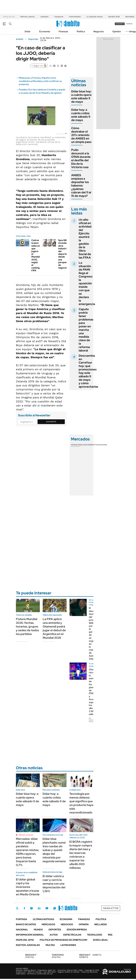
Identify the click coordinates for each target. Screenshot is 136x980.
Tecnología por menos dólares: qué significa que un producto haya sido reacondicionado (81, 803)
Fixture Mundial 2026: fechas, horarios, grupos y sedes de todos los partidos (27, 627)
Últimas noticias (43, 919)
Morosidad (130, 17)
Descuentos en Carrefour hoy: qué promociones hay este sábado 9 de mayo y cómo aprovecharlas (88, 371)
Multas (50, 945)
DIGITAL (31, 956)
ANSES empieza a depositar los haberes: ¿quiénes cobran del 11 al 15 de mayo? (81, 185)
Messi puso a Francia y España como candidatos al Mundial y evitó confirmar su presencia (40, 81)
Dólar (28, 31)
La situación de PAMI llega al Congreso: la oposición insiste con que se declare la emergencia (87, 283)
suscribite (120, 24)
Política (81, 31)
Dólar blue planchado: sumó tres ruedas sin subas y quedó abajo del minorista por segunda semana (54, 850)
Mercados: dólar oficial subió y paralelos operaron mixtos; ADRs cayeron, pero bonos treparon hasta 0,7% (27, 852)
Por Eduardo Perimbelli (93, 720)
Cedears (103, 445)
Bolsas (83, 445)
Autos (54, 935)
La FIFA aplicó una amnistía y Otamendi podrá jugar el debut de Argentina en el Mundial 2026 (54, 628)
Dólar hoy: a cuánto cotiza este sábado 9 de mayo (81, 115)
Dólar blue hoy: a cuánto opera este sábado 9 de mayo (81, 97)
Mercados (48, 924)
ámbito (20, 39)
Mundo (38, 930)
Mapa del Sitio (25, 940)
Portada (21, 919)
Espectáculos (72, 935)
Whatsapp (55, 908)
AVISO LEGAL (100, 940)
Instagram (31, 908)
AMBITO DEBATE (90, 956)
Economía (45, 31)
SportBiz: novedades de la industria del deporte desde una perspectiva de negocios (65, 254)
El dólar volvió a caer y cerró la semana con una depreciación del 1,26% (54, 884)
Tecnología (95, 935)
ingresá (129, 24)
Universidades (75, 17)
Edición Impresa (77, 930)
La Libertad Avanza (95, 17)
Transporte (59, 17)
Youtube (47, 908)
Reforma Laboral (27, 17)
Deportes (33, 39)
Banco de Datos (26, 924)
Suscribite (51, 422)
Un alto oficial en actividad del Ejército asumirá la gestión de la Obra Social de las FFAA (85, 239)
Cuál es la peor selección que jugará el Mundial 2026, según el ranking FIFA (36, 255)
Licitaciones (68, 945)
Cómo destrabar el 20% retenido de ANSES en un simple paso (81, 135)
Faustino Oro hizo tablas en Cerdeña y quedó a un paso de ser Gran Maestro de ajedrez (42, 91)
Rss (110, 935)
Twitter (17, 908)
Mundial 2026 (114, 17)
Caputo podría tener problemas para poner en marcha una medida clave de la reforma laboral (86, 330)
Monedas (75, 445)
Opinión (117, 31)
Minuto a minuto (26, 835)
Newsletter (111, 908)
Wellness (101, 924)
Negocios (99, 31)
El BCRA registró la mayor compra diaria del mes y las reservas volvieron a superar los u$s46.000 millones (81, 855)
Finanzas (63, 31)
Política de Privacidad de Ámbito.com (63, 940)
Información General (30, 935)
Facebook (24, 908)
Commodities (93, 445)
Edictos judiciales (28, 945)
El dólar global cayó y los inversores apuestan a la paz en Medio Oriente (28, 887)
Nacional (22, 930)
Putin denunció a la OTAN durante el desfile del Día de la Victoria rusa (81, 159)
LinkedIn (39, 908)
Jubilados (44, 17)
